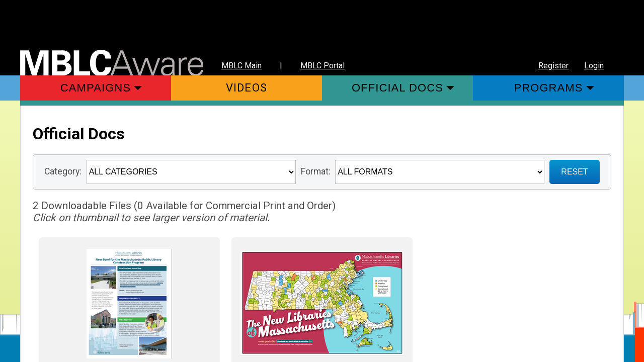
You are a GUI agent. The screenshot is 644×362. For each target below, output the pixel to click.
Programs (548, 88)
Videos (247, 88)
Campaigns (96, 88)
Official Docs (397, 88)
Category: (63, 171)
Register (553, 66)
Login (594, 66)
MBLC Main (242, 66)
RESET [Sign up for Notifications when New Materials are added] (574, 172)
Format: (316, 171)
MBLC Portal (323, 66)
